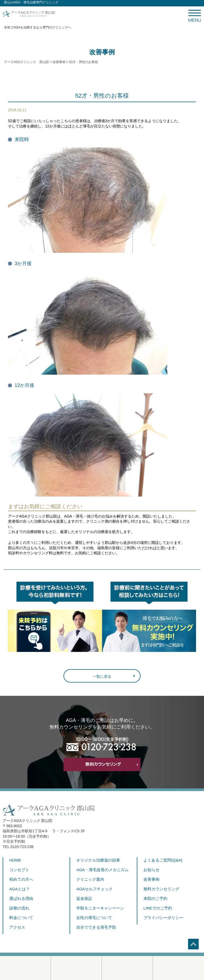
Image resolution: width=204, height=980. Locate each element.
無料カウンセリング (161, 889)
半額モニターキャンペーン (100, 908)
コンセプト (19, 870)
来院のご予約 (155, 898)
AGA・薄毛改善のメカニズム (102, 870)
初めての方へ (21, 879)
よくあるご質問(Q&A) (163, 860)
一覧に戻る (102, 676)
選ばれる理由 (21, 898)
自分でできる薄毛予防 (96, 927)
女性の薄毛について (94, 918)
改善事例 (151, 879)
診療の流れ (19, 908)
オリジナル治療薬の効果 (98, 860)
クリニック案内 (90, 879)
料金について (21, 918)
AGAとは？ (20, 889)
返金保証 (84, 898)
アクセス (17, 927)
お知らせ (151, 870)
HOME (15, 860)
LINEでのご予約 (158, 908)
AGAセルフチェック (94, 889)
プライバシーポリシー (163, 918)
